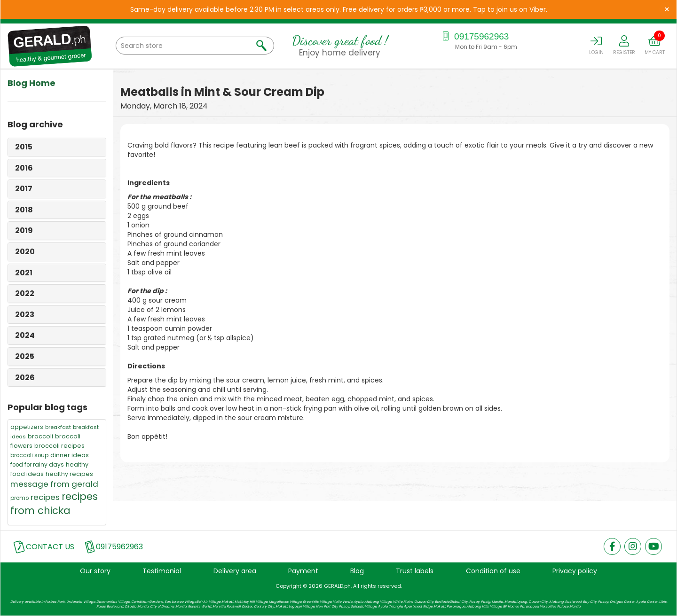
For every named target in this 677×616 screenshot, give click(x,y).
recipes (45, 497)
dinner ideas (70, 455)
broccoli (40, 436)
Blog (357, 571)
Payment (303, 571)
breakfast (58, 427)
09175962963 (475, 36)
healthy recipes (69, 474)
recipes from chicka (54, 503)
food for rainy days (37, 465)
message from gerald (54, 484)
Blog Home (31, 83)
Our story (95, 571)
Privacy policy (575, 571)
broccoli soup (29, 455)
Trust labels (415, 571)
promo (20, 498)
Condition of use (493, 571)
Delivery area (235, 571)
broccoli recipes (59, 446)
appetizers (27, 427)
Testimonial (162, 571)
